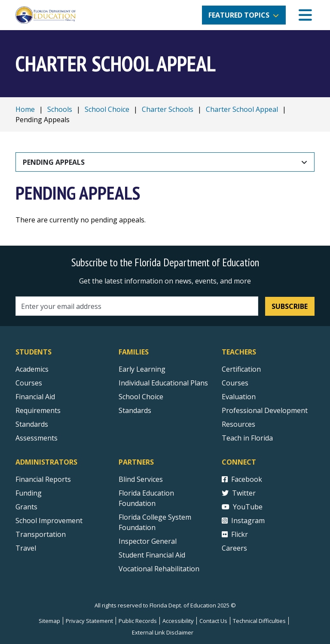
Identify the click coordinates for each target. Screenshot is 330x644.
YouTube (242, 507)
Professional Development (265, 410)
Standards (135, 410)
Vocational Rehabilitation (159, 569)
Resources (238, 424)
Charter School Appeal (242, 109)
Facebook (242, 479)
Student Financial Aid (152, 555)
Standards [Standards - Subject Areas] (32, 424)
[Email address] (137, 306)
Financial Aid (35, 397)
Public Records (138, 621)
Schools (60, 109)
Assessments (37, 438)
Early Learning (142, 369)
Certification (241, 369)
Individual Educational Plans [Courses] (163, 383)
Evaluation (239, 397)
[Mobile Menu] (305, 15)
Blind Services (141, 479)
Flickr (235, 534)
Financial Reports (43, 479)
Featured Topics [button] (239, 15)
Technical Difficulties (259, 621)
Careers (234, 548)
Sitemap (49, 621)
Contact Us (213, 621)
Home (25, 109)
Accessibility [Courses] (178, 621)
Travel (26, 548)
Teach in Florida (247, 438)
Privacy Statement (89, 621)
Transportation (41, 534)
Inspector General (148, 541)
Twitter (239, 493)
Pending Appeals (54, 162)
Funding (29, 493)
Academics (32, 369)
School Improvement (49, 521)
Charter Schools (168, 109)
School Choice (107, 109)
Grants (26, 507)
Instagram (243, 521)
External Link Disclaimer (163, 632)
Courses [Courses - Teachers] (235, 383)
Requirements (38, 410)
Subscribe (290, 306)
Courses (29, 383)
